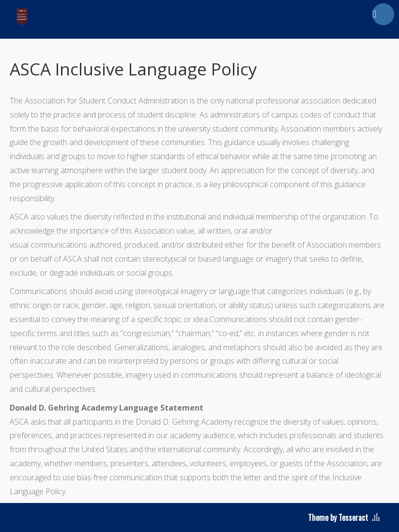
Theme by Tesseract (338, 517)
